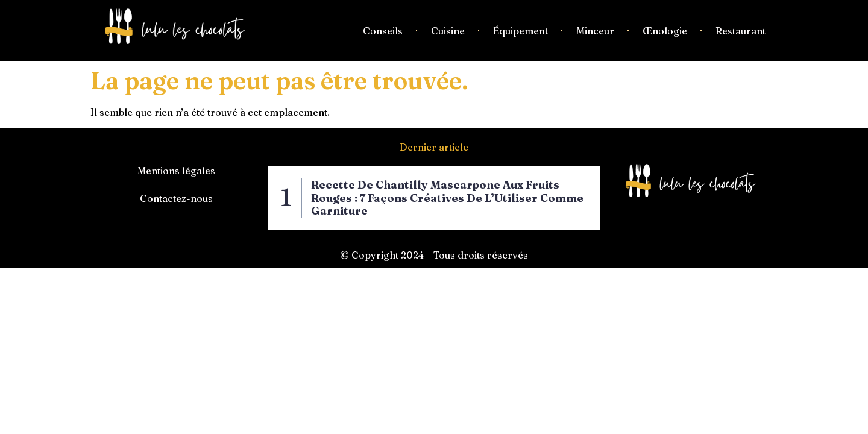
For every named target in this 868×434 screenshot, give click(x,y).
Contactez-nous (176, 198)
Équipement (520, 31)
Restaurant (741, 31)
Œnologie (665, 31)
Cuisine (448, 31)
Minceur (595, 31)
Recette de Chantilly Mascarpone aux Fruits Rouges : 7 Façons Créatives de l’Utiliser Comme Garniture (447, 198)
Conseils (383, 31)
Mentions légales (176, 171)
